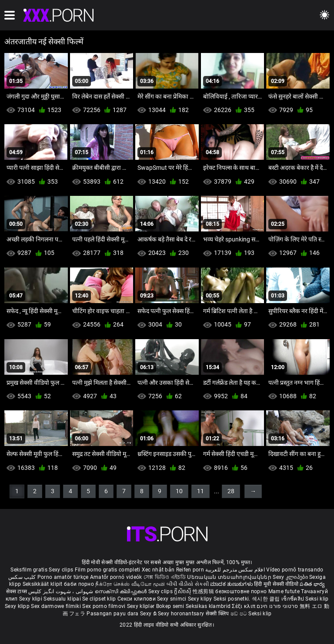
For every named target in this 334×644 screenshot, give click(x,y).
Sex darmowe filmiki (56, 606)
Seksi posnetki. (233, 599)
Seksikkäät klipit (43, 584)
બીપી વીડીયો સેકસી (188, 584)
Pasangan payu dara (113, 614)
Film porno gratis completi (108, 570)
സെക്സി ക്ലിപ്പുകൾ (122, 591)
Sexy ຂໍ (149, 614)
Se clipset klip (100, 599)
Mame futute (284, 591)
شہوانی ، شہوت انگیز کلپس (62, 591)
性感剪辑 (204, 591)
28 (231, 491)
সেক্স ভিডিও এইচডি (165, 577)
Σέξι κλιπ (244, 606)
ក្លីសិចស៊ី (183, 591)
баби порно (79, 584)
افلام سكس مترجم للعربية (235, 570)
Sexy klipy (201, 599)
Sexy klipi (31, 599)
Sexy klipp (18, 606)
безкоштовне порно (241, 591)
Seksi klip (317, 599)
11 (200, 491)
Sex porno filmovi (104, 606)
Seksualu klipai (63, 599)
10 (179, 491)
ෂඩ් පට (240, 614)
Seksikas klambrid (209, 606)
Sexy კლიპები (291, 577)
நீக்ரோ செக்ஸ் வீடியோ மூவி (130, 584)
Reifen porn (190, 570)
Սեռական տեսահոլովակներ (230, 577)
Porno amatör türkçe (63, 577)
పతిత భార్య (312, 584)
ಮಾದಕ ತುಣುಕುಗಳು (232, 584)
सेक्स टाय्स (17, 591)
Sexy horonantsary (182, 614)
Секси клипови (137, 599)
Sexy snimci (172, 599)
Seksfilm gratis (29, 570)
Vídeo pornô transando (295, 570)
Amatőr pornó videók (116, 577)
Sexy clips (62, 570)
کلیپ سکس (22, 577)
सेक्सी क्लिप (218, 614)
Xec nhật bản (158, 570)
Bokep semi (170, 606)
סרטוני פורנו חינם (277, 606)
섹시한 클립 (267, 599)
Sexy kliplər (142, 606)
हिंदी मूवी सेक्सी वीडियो (276, 584)
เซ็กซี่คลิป (293, 599)
